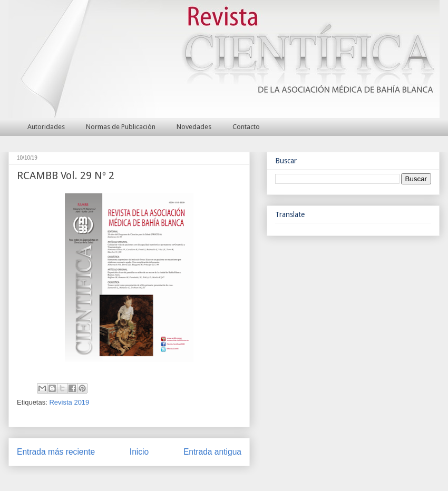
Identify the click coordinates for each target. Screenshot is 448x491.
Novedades (194, 127)
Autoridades (46, 127)
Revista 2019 (69, 402)
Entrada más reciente (56, 452)
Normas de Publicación (121, 127)
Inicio (139, 452)
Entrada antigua (212, 452)
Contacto (246, 127)
